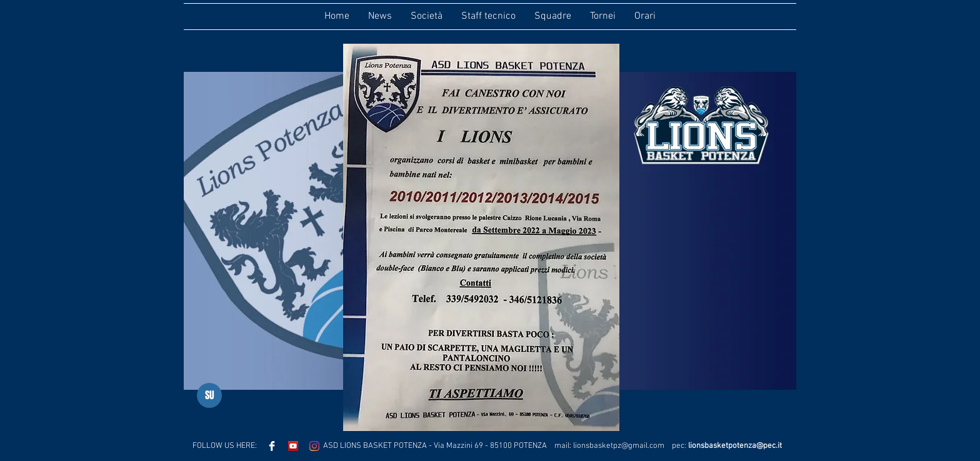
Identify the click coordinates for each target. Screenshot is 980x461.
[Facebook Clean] (272, 446)
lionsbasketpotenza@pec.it (735, 446)
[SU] (209, 395)
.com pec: (668, 446)
